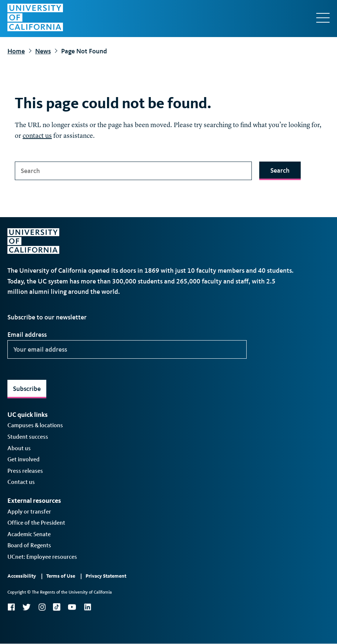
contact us (37, 136)
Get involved (24, 459)
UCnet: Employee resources (42, 557)
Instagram (42, 607)
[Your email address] (127, 349)
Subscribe (27, 389)
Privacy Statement (106, 576)
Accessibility (22, 576)
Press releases (25, 471)
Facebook (11, 607)
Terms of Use (61, 576)
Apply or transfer (29, 512)
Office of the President (36, 523)
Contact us (21, 482)
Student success (28, 437)
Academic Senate (29, 534)
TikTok (57, 607)
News (43, 51)
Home (16, 51)
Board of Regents (29, 545)
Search (280, 170)
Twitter (26, 607)
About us (19, 448)
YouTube (72, 607)
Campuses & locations (35, 425)
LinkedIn (87, 607)
